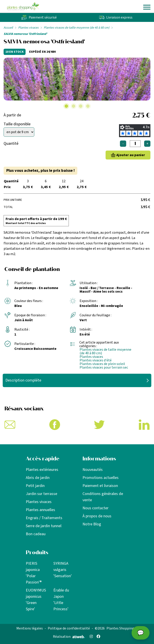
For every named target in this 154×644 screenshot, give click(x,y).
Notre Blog (92, 524)
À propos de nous (97, 516)
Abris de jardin (38, 478)
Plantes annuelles (40, 510)
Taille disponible (17, 124)
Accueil (8, 28)
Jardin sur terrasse (41, 494)
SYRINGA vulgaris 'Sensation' (63, 570)
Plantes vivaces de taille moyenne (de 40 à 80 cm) (77, 28)
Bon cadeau (36, 534)
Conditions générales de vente (103, 497)
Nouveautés (93, 470)
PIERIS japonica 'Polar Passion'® (34, 573)
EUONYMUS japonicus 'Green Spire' (36, 600)
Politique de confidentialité (69, 628)
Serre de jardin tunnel (44, 526)
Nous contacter (95, 508)
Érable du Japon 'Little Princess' (61, 600)
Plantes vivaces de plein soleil (102, 364)
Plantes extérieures (42, 470)
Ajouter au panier (131, 155)
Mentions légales (30, 628)
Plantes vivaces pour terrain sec (104, 367)
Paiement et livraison (100, 486)
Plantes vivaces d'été (96, 360)
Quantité (11, 144)
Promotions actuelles (101, 478)
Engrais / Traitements (44, 518)
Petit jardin (35, 486)
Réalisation (69, 637)
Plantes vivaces (28, 28)
